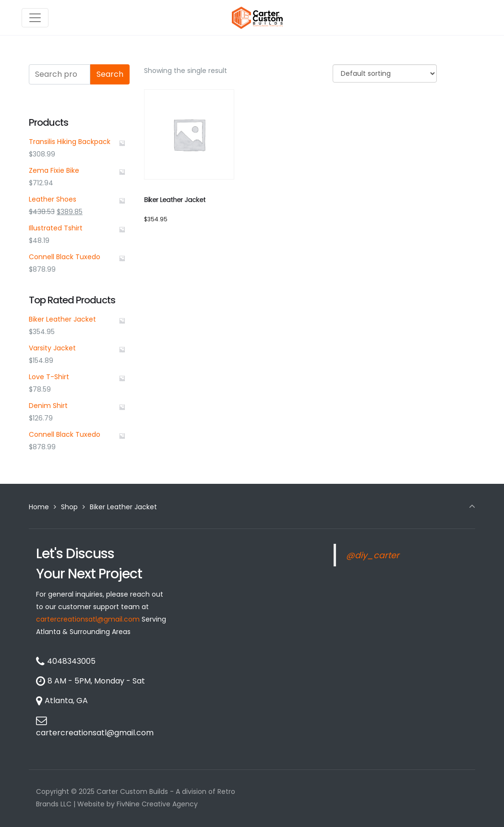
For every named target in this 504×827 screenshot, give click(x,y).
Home (39, 507)
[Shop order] (385, 73)
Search (110, 74)
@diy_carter (373, 555)
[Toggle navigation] (35, 18)
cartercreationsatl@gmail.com (88, 619)
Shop (69, 507)
